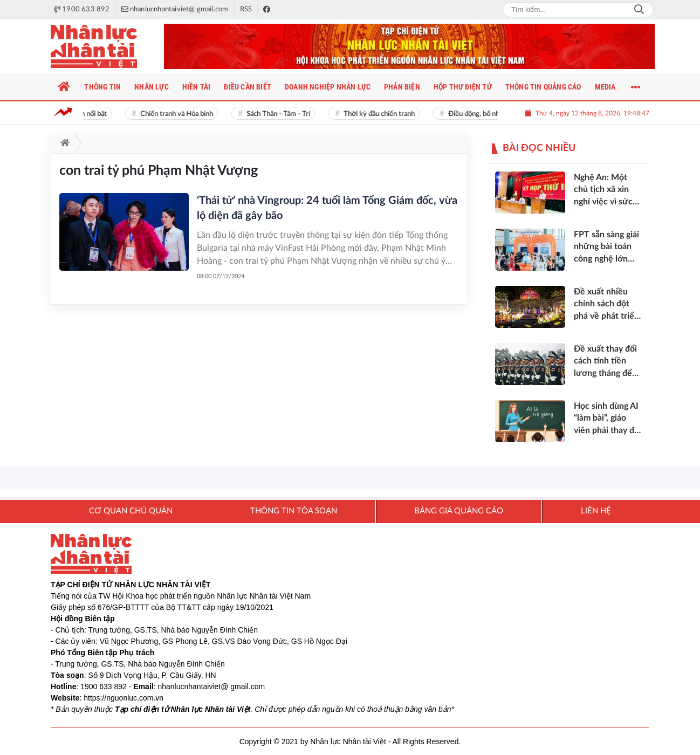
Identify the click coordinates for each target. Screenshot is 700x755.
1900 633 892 (104, 687)
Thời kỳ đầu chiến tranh (382, 114)
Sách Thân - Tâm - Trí (281, 114)
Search (639, 10)
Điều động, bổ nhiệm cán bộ (493, 114)
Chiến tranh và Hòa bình (179, 114)
